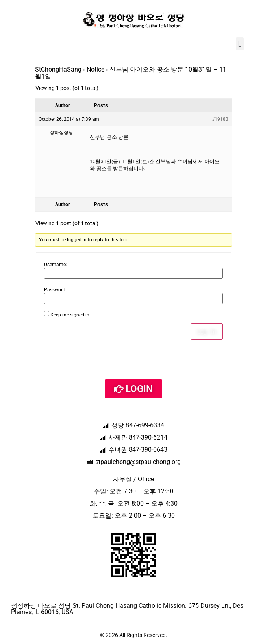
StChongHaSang (58, 69)
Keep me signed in (70, 315)
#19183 (220, 119)
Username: (56, 265)
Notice (95, 69)
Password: (55, 290)
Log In (207, 331)
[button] (240, 44)
